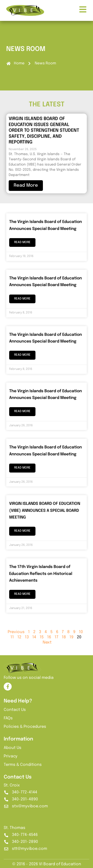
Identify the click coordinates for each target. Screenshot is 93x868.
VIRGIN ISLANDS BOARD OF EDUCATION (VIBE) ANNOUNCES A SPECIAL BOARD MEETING (45, 511)
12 (19, 637)
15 (42, 637)
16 (49, 637)
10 (81, 632)
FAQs (8, 718)
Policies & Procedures (25, 727)
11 (12, 637)
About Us (13, 748)
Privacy (11, 756)
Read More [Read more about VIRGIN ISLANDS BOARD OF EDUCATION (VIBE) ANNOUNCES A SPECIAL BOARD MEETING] (22, 531)
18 (64, 637)
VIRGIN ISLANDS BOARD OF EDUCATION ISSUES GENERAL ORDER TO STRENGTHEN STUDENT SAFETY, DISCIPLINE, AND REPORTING (44, 130)
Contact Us (15, 710)
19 (71, 637)
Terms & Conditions (23, 765)
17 (56, 637)
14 (34, 637)
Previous (16, 632)
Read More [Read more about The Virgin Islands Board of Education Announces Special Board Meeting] (22, 242)
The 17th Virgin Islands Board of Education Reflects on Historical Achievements (41, 574)
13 (27, 637)
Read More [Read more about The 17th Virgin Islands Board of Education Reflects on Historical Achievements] (22, 594)
